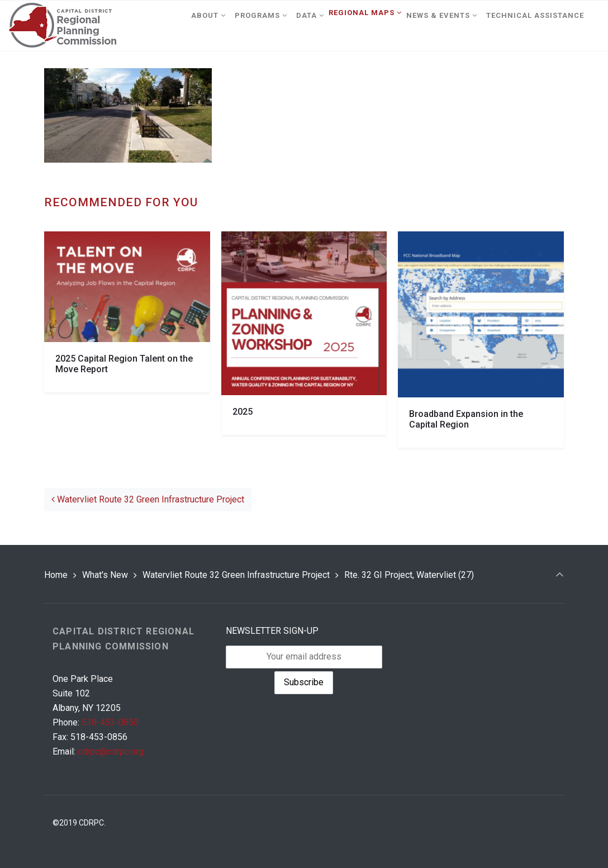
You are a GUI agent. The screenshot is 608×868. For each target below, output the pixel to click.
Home (56, 575)
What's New (105, 575)
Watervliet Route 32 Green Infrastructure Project (148, 499)
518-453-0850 (110, 722)
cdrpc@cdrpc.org (111, 751)
